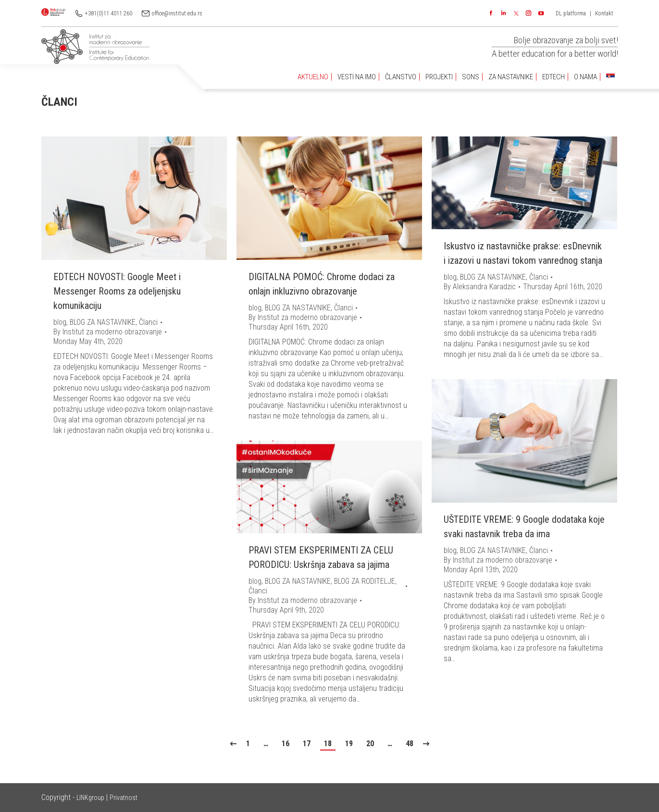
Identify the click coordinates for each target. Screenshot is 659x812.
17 (307, 744)
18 (328, 744)
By (108, 332)
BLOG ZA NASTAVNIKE (103, 322)
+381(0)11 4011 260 (109, 13)
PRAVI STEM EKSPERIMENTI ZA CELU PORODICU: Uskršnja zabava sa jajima (321, 557)
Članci (148, 322)
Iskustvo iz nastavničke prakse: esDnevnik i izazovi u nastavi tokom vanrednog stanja (523, 253)
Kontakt (604, 13)
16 (286, 744)
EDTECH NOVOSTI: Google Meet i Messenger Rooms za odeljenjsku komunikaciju (117, 291)
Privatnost (124, 798)
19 (349, 744)
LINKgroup (90, 798)
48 (410, 744)
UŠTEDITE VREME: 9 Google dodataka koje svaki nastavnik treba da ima (524, 527)
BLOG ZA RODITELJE (365, 581)
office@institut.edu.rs (177, 13)
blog (60, 322)
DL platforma (571, 13)
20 (370, 744)
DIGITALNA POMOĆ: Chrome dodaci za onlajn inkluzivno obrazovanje (322, 284)
